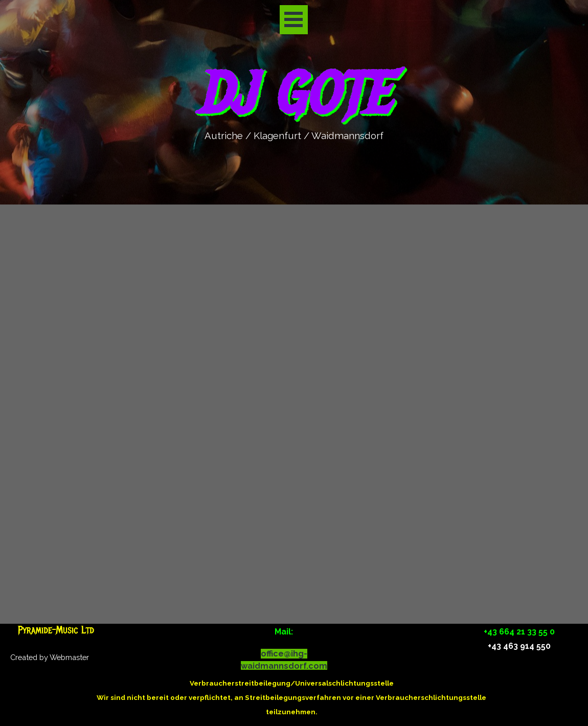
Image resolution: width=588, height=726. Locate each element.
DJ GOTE (293, 94)
